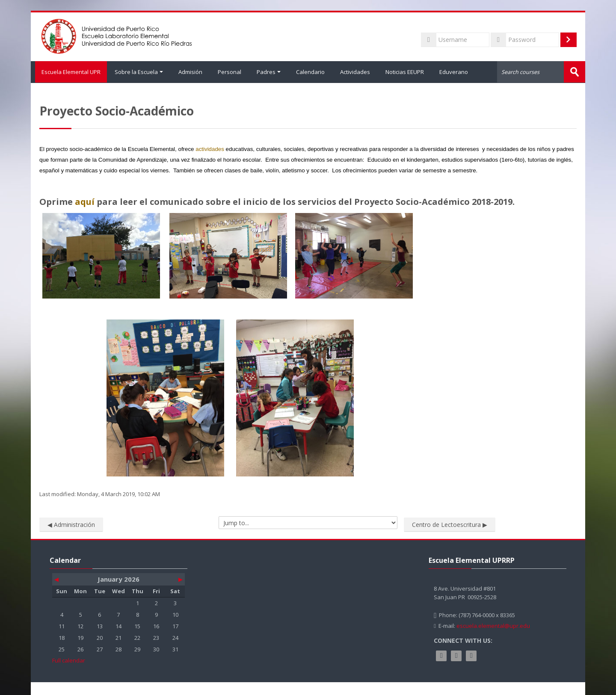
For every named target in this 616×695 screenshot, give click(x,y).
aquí (85, 201)
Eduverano (454, 72)
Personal (230, 72)
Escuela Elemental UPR (69, 72)
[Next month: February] (175, 579)
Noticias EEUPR (405, 72)
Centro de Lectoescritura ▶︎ (450, 524)
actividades (210, 149)
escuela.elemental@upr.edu (493, 625)
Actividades (355, 72)
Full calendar (69, 660)
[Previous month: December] (62, 579)
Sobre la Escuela (139, 72)
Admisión (190, 72)
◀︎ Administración (71, 524)
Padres (269, 72)
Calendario (310, 72)
